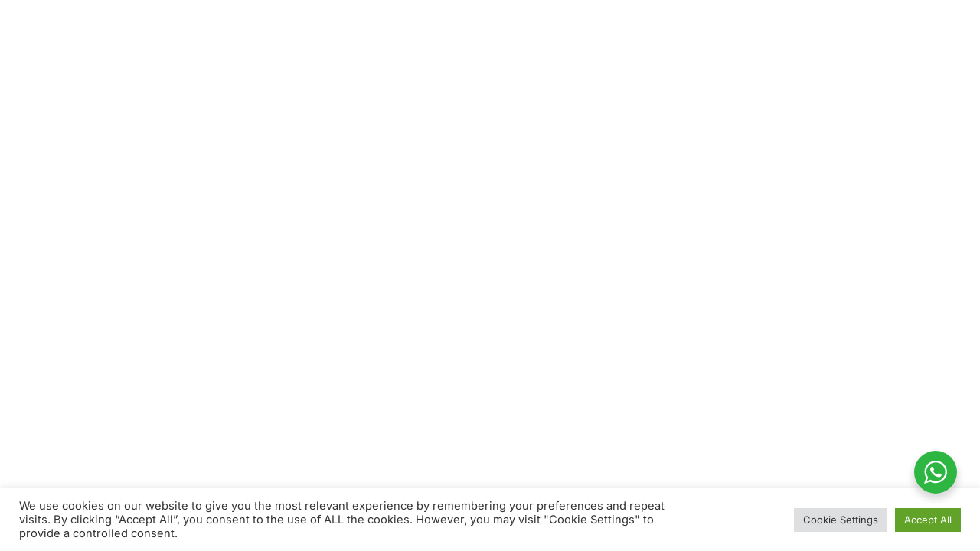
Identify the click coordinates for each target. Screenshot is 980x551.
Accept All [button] (928, 520)
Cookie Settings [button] (841, 520)
